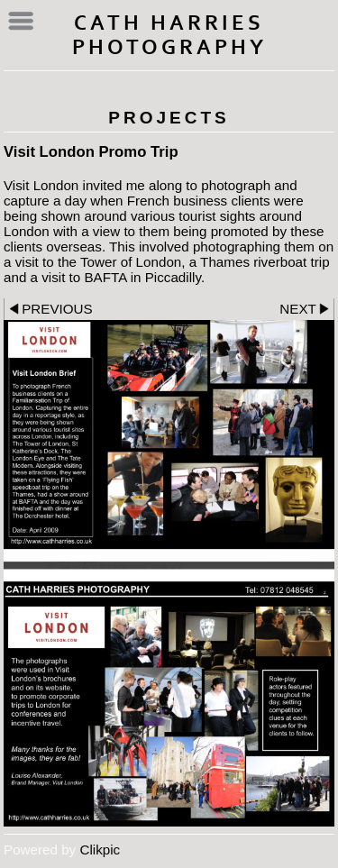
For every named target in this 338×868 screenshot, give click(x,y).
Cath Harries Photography (169, 35)
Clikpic (100, 850)
